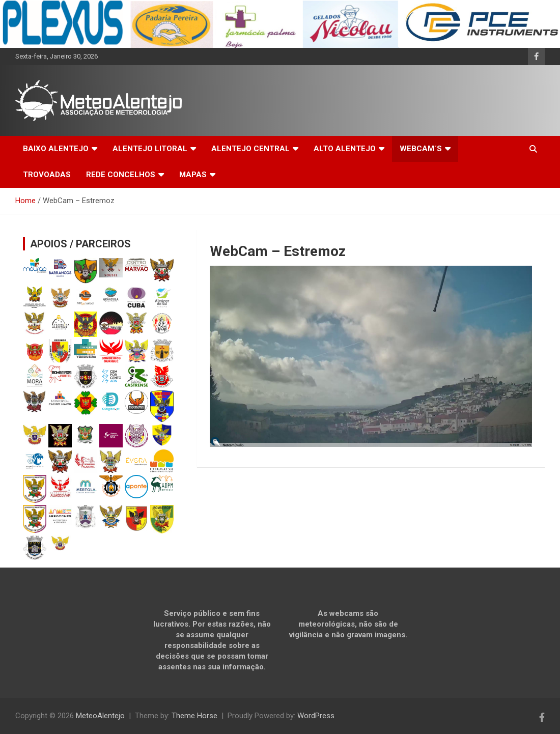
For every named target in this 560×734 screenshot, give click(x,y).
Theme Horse (194, 716)
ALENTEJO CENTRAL (250, 149)
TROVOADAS (47, 175)
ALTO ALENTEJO (345, 149)
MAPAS (193, 175)
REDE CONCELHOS (121, 175)
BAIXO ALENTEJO (56, 149)
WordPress (316, 716)
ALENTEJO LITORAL (150, 149)
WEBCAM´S (421, 149)
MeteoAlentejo (100, 716)
